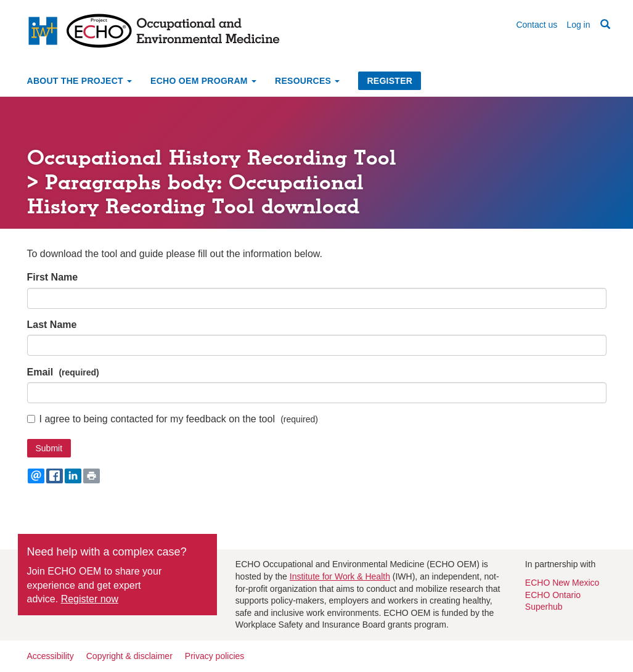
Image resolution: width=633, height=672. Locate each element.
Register (390, 81)
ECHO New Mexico (562, 583)
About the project (80, 81)
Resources (307, 81)
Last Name (52, 325)
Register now (90, 599)
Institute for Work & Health (340, 576)
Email (40, 372)
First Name (53, 277)
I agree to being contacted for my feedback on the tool (151, 419)
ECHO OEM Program (203, 81)
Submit (49, 448)
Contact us (537, 25)
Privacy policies (214, 656)
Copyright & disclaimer (129, 656)
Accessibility (51, 656)
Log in (578, 25)
